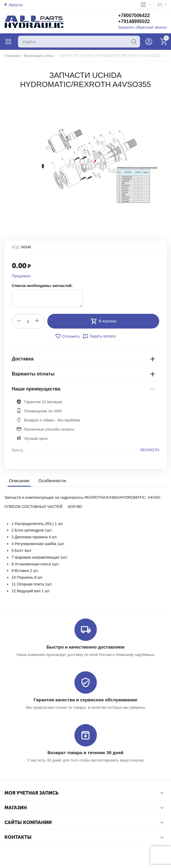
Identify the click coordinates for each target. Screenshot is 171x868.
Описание (19, 481)
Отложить (68, 336)
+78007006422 (135, 16)
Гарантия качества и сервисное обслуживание (85, 699)
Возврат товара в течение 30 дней (85, 752)
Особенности (52, 481)
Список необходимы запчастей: (42, 286)
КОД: (16, 247)
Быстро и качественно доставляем (85, 647)
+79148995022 (135, 22)
